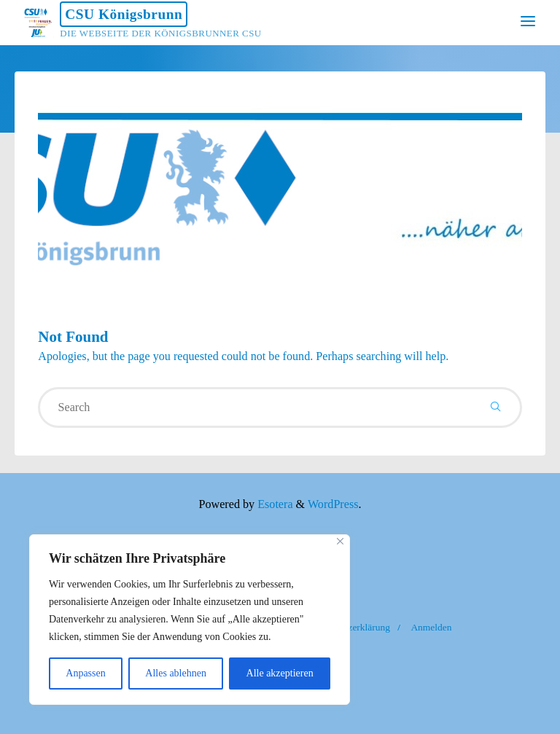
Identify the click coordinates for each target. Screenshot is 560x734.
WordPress (333, 504)
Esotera (273, 504)
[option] (280, 186)
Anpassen (85, 673)
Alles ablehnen (176, 673)
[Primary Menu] (528, 22)
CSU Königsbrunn (124, 14)
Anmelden (431, 627)
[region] (190, 620)
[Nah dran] (340, 541)
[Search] (495, 408)
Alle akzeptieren (280, 673)
